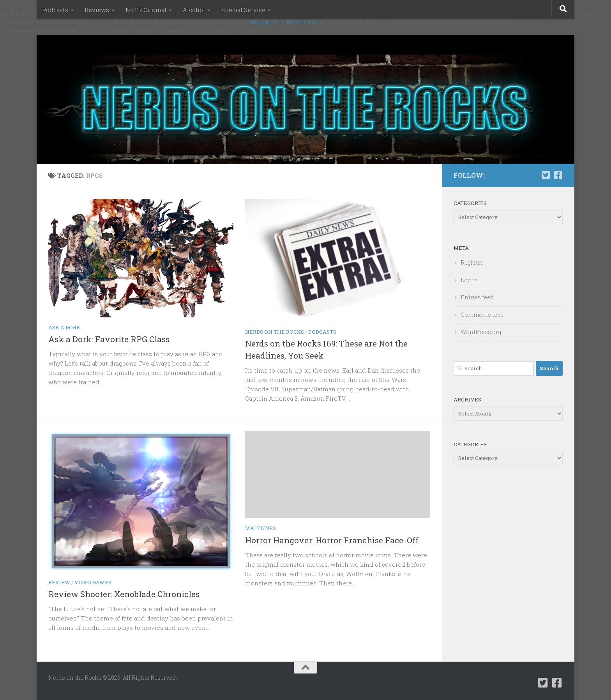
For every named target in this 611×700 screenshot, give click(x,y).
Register (472, 262)
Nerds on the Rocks (275, 332)
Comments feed (482, 315)
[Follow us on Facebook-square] (558, 175)
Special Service (243, 10)
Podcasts (55, 10)
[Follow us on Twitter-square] (546, 175)
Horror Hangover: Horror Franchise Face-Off (332, 540)
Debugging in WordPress (282, 22)
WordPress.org (481, 332)
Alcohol (194, 10)
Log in (469, 280)
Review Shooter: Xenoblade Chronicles (124, 594)
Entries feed (477, 297)
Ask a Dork (64, 327)
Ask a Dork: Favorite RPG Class (109, 339)
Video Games (93, 582)
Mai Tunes (260, 528)
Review (59, 582)
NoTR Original (146, 10)
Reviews (97, 10)
